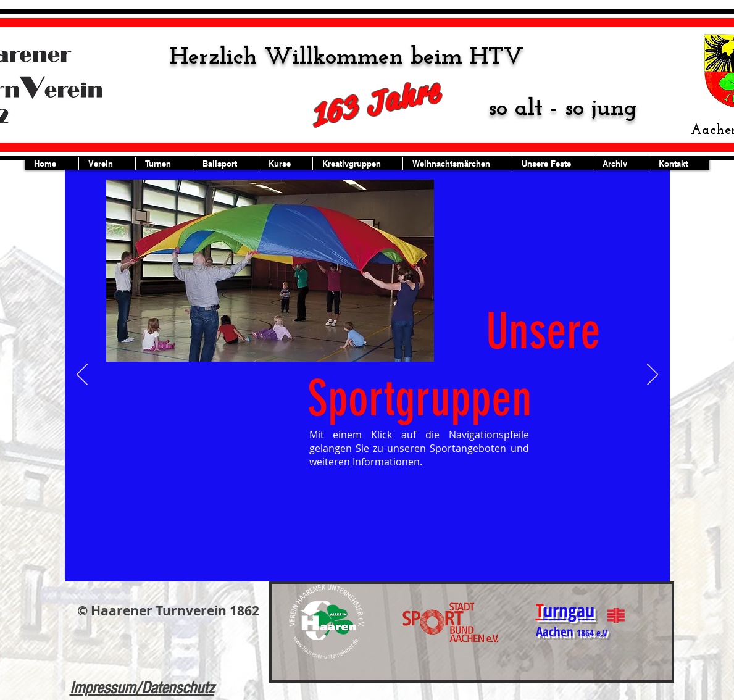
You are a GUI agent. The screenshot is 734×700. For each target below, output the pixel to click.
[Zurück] (82, 375)
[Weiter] (653, 375)
